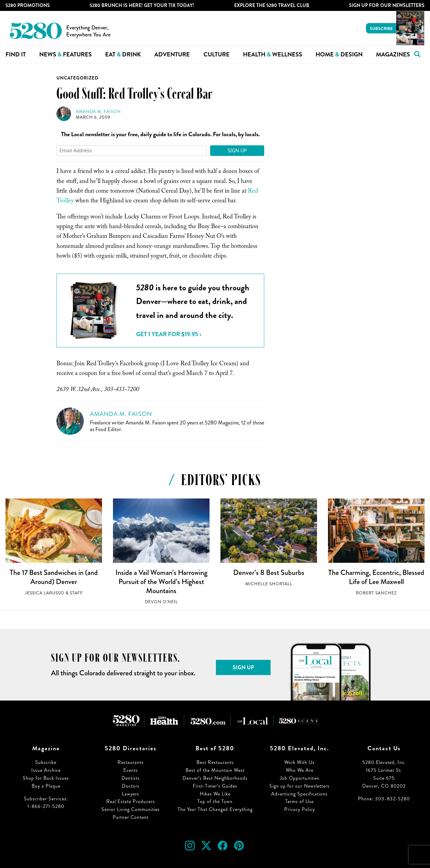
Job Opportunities (299, 778)
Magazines (393, 54)
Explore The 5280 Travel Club (272, 5)
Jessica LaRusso (45, 593)
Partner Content (131, 817)
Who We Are (300, 770)
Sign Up (237, 150)
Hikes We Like (215, 794)
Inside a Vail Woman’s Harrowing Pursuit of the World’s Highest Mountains (161, 581)
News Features (65, 54)
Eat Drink (123, 54)
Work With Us (299, 762)
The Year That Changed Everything (215, 809)
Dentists (131, 778)
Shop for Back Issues (46, 778)
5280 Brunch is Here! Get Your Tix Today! (142, 5)
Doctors (131, 786)
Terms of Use (299, 801)
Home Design (339, 54)
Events (131, 770)
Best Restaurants (215, 762)
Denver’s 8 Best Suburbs (269, 572)
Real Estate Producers (131, 801)
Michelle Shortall (269, 584)
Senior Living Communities (131, 809)
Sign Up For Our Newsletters (387, 5)
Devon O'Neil (161, 602)
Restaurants (131, 762)
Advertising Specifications (299, 794)
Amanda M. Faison (98, 111)
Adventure (172, 54)
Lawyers (130, 794)
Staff (76, 593)
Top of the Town (215, 801)
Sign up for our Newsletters (299, 786)
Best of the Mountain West (215, 770)
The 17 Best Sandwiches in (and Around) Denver (54, 577)
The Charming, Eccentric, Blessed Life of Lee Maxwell (376, 577)
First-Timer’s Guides (215, 786)
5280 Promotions (28, 5)
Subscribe (381, 29)
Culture (217, 54)
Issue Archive (46, 770)
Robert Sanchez (376, 593)
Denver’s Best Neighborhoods (215, 778)
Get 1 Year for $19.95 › (169, 334)
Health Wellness (273, 54)
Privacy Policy (300, 809)
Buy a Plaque (46, 786)
